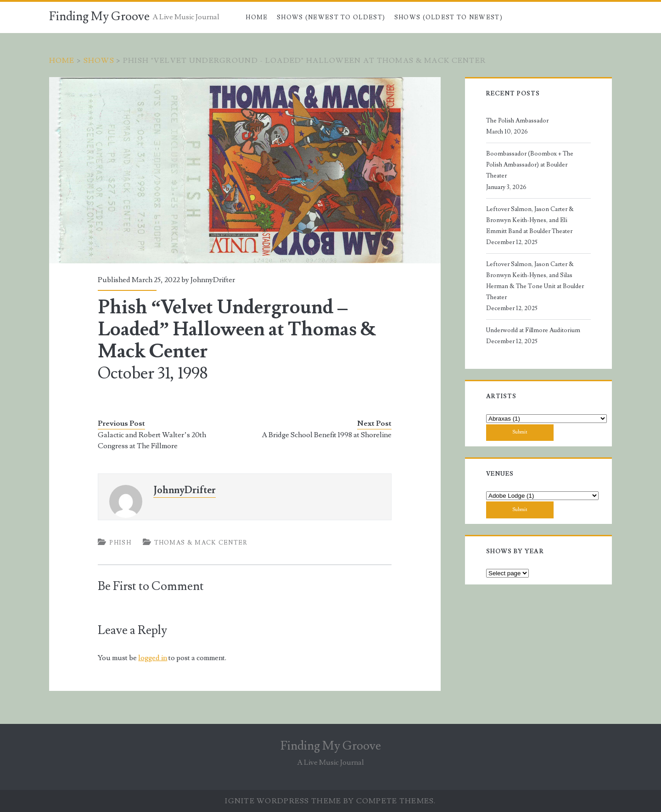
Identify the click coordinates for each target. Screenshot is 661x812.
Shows (99, 61)
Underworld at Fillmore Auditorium (533, 330)
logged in (153, 658)
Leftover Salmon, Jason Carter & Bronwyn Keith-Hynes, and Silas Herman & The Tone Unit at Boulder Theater (535, 281)
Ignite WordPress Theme (283, 801)
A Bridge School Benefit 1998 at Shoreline (327, 435)
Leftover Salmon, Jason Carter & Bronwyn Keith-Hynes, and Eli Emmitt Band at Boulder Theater (530, 220)
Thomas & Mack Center (201, 543)
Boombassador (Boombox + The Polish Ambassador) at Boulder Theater (530, 165)
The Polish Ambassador (517, 121)
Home (257, 17)
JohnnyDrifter (213, 280)
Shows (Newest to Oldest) (331, 17)
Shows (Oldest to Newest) (448, 17)
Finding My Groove (99, 17)
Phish (120, 543)
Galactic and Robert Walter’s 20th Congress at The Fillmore (152, 440)
